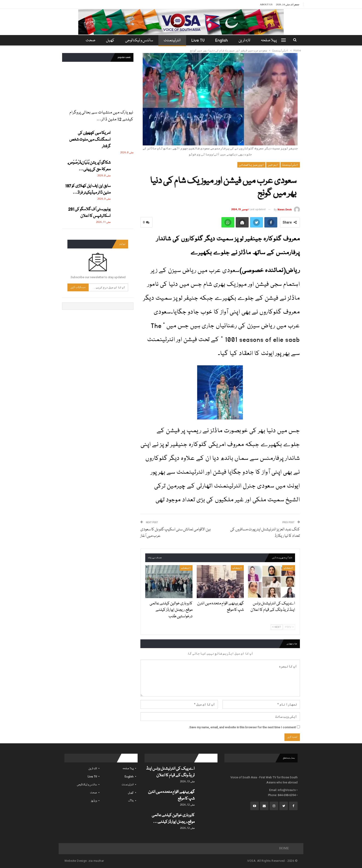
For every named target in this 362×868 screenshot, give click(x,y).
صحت (94, 793)
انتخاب (289, 568)
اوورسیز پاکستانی (251, 165)
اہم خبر (273, 165)
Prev (289, 627)
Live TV (199, 40)
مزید (90, 40)
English (223, 40)
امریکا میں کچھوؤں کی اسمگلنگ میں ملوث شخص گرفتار (90, 140)
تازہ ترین (246, 40)
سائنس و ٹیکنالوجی (138, 40)
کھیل (109, 40)
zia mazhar (96, 861)
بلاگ (131, 801)
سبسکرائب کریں (78, 287)
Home (284, 849)
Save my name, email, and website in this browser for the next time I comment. (242, 727)
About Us (266, 4)
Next (277, 627)
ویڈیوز (94, 801)
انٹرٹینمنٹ (172, 40)
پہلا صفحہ (271, 40)
